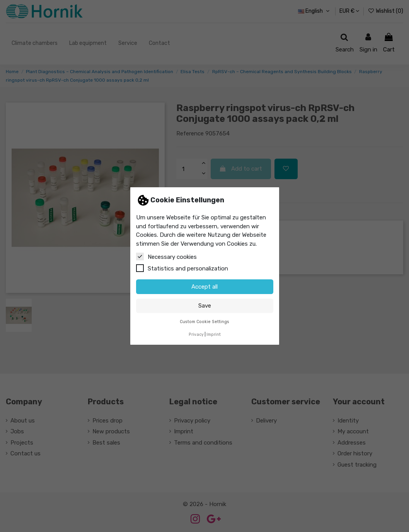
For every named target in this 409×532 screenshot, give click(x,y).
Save (205, 306)
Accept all (205, 287)
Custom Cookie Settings (205, 322)
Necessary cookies (166, 257)
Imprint (214, 334)
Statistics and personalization (182, 268)
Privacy (196, 334)
